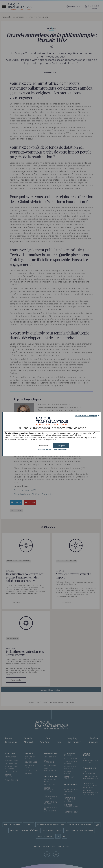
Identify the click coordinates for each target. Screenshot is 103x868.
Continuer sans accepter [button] (86, 416)
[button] (61, 445)
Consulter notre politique (52, 449)
